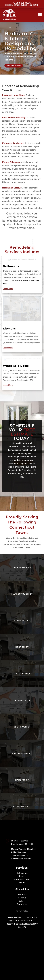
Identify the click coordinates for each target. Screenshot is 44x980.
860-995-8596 (23, 3)
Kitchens (16, 327)
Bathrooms (16, 296)
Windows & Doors (19, 346)
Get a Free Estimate (14, 66)
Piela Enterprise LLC (16, 918)
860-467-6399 (30, 5)
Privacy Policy (22, 911)
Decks (22, 882)
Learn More (15, 337)
